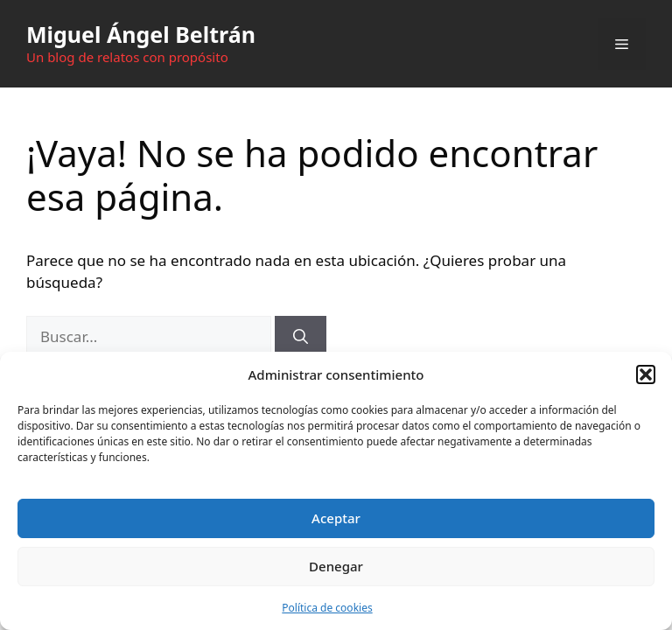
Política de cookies (327, 608)
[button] (646, 374)
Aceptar (336, 518)
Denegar (336, 566)
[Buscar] (301, 337)
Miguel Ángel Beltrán (141, 34)
